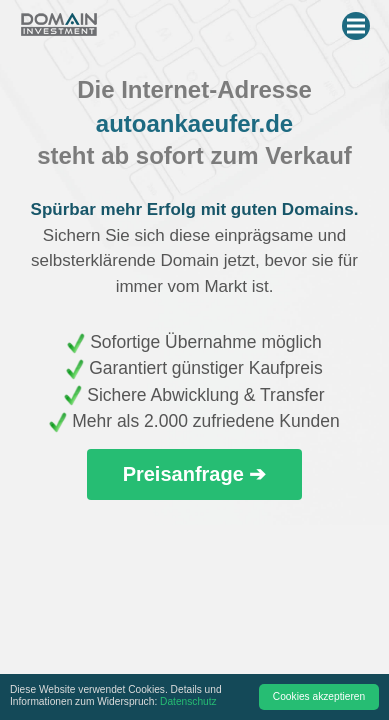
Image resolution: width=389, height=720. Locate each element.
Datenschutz (188, 701)
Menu (358, 22)
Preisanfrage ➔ (195, 474)
